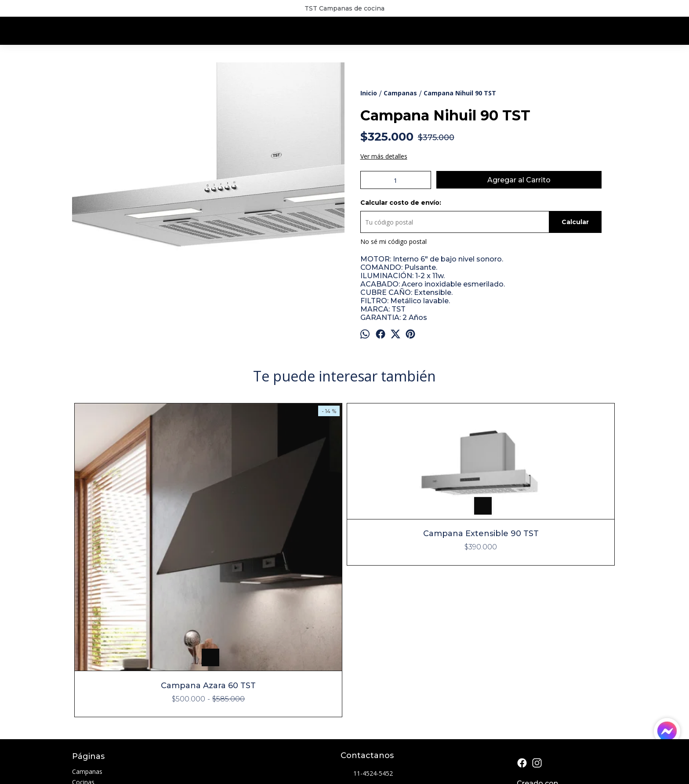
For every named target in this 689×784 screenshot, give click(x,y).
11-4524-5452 (367, 638)
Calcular (575, 222)
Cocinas (83, 646)
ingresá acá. (306, 762)
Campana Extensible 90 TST (277, 475)
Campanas (87, 635)
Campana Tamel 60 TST (549, 418)
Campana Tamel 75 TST (413, 418)
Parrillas (83, 677)
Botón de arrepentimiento (348, 762)
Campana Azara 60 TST (140, 549)
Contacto (85, 699)
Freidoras (85, 667)
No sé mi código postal (393, 241)
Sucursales (87, 688)
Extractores (88, 656)
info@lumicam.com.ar (378, 653)
